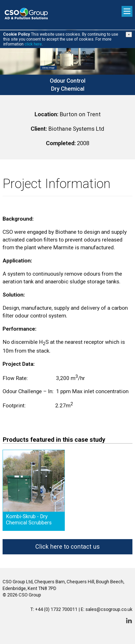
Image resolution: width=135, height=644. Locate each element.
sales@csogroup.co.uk (109, 609)
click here (33, 44)
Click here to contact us (67, 547)
